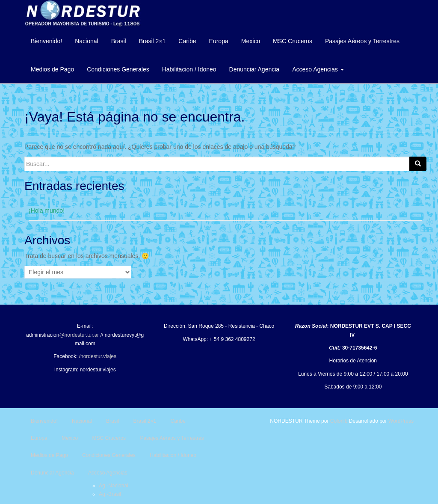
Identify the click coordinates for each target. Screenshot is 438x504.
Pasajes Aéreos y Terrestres (362, 41)
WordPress (401, 421)
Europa (219, 41)
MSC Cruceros (293, 41)
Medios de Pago (52, 69)
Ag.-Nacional (114, 486)
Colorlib (339, 421)
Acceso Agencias (318, 69)
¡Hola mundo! (47, 210)
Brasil (119, 41)
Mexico (251, 41)
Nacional (86, 41)
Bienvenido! (46, 41)
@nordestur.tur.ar (79, 335)
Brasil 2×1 (152, 41)
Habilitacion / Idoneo (189, 69)
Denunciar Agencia (255, 69)
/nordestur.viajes (98, 356)
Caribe (187, 41)
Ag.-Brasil (110, 494)
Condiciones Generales (118, 69)
